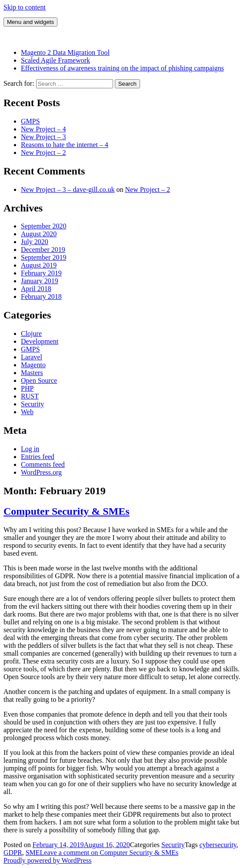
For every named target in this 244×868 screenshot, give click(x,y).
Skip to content (25, 7)
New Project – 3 (43, 137)
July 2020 (35, 242)
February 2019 (41, 273)
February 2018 (41, 297)
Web (27, 412)
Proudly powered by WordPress (47, 860)
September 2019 (43, 257)
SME (33, 853)
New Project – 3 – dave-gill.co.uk (68, 189)
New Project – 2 (43, 152)
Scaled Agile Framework (55, 60)
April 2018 (36, 289)
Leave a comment (109, 853)
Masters (32, 373)
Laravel (32, 357)
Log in (30, 449)
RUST (30, 396)
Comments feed (43, 464)
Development (40, 341)
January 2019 (40, 281)
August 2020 (39, 234)
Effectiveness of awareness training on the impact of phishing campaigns (122, 68)
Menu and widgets (30, 22)
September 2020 (43, 226)
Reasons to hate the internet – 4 (65, 145)
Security (32, 404)
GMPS (30, 121)
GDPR (13, 853)
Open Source (39, 380)
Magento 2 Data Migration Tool (65, 52)
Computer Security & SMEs (67, 511)
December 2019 (43, 250)
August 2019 (39, 265)
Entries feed (38, 457)
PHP (27, 388)
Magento (33, 365)
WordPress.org (41, 472)
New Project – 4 (43, 129)
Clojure (31, 333)
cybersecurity (218, 845)
